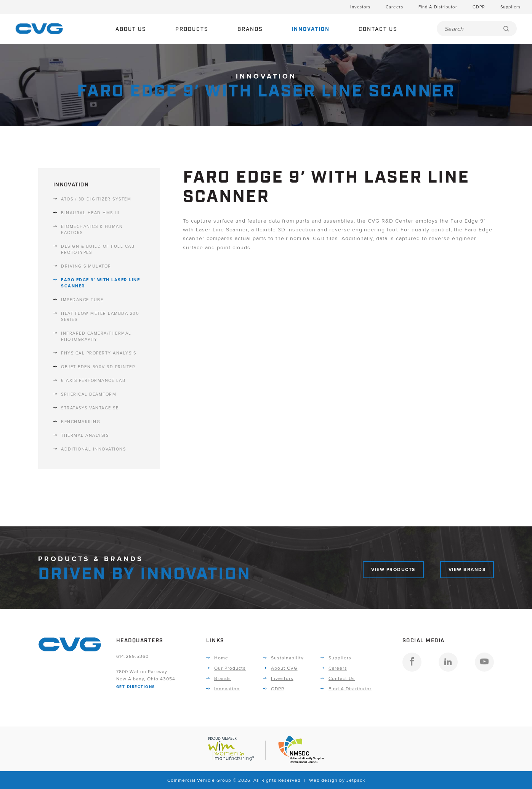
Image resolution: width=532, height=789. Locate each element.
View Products (393, 569)
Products (192, 29)
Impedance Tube (82, 300)
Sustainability (287, 658)
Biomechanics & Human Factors (92, 229)
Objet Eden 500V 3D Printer (98, 367)
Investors (360, 7)
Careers (394, 7)
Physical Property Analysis (99, 353)
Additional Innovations (93, 449)
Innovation (311, 29)
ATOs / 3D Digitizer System (96, 199)
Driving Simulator (86, 266)
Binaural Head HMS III (91, 213)
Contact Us (378, 29)
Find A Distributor (438, 7)
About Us (131, 29)
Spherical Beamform (89, 394)
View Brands (467, 569)
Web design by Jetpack (337, 780)
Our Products (230, 668)
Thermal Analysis (85, 435)
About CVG (284, 668)
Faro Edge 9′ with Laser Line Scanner (100, 283)
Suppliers (510, 7)
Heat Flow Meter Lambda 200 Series (100, 316)
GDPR (479, 7)
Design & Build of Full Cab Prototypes (98, 249)
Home (221, 658)
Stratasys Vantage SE (90, 408)
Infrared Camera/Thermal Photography (96, 336)
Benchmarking (81, 422)
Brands (250, 29)
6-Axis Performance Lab (93, 380)
